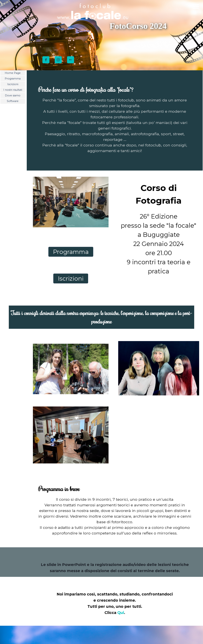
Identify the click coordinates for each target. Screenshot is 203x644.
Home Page (13, 73)
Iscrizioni (13, 84)
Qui (121, 613)
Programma (13, 79)
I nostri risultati (13, 90)
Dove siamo (13, 95)
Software (13, 101)
